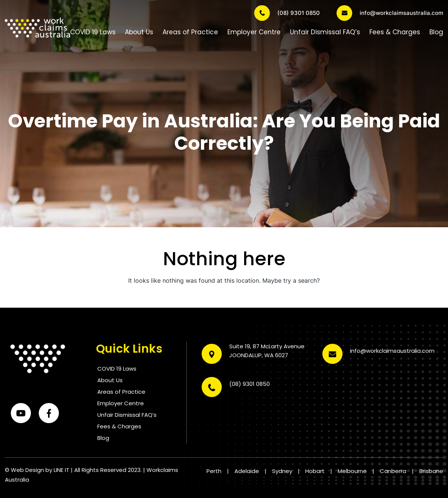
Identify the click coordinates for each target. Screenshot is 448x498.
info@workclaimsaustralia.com (390, 13)
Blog (436, 32)
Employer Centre (254, 32)
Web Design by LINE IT (40, 470)
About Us (139, 32)
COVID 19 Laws (93, 32)
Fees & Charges (395, 32)
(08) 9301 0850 (287, 13)
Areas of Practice (190, 32)
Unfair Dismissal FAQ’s (325, 32)
